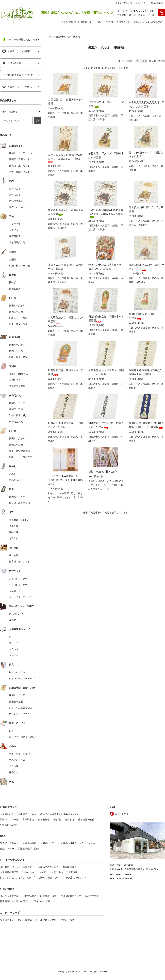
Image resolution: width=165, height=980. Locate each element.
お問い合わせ (67, 920)
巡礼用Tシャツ (17, 614)
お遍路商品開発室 (9, 872)
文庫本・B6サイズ (19, 374)
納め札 (13, 474)
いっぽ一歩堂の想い (24, 867)
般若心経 (14, 555)
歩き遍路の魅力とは (64, 819)
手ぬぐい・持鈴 (17, 760)
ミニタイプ (15, 591)
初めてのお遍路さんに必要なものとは (60, 814)
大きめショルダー (18, 578)
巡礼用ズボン (16, 201)
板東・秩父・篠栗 (18, 324)
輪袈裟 (13, 282)
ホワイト (14, 637)
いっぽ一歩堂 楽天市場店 (64, 872)
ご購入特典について (71, 896)
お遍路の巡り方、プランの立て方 (78, 843)
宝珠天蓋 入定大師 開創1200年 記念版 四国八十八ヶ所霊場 (65, 158)
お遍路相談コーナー (73, 867)
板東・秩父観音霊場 (19, 451)
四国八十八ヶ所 (17, 305)
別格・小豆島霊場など (21, 708)
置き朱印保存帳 (17, 386)
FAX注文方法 (92, 896)
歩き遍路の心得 (86, 819)
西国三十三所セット (19, 159)
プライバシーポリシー (43, 901)
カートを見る (122, 814)
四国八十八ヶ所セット (21, 153)
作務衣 (13, 620)
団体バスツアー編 (9, 819)
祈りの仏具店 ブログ (50, 878)
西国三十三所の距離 (28, 849)
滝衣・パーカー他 (18, 207)
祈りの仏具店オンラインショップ (17, 878)
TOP (49, 37)
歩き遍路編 (44, 819)
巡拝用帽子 (15, 236)
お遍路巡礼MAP (8, 825)
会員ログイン (142, 3)
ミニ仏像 (14, 766)
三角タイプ (15, 224)
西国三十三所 (16, 312)
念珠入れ (14, 538)
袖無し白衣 (15, 195)
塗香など (14, 772)
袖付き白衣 (15, 189)
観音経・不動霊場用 (19, 503)
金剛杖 (13, 259)
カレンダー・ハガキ (19, 714)
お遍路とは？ (7, 814)
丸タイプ (14, 230)
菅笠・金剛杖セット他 (21, 172)
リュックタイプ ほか (21, 597)
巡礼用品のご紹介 (27, 814)
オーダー (14, 655)
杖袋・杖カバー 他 (19, 266)
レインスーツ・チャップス (23, 678)
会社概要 (5, 867)
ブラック (14, 643)
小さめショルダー (18, 585)
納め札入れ (15, 480)
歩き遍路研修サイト (76, 878)
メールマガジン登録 (46, 920)
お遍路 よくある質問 (16, 51)
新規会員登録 (157, 3)
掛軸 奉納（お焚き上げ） (103, 472)
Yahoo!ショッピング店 (34, 872)
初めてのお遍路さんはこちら (20, 39)
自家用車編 (28, 819)
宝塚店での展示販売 (48, 867)
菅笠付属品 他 (17, 242)
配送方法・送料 (48, 896)
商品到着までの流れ (10, 896)
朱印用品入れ (16, 422)
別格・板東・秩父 (18, 357)
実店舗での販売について (18, 75)
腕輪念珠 (14, 532)
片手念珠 (14, 526)
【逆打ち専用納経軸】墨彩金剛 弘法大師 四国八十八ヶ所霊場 (106, 213)
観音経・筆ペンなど (19, 562)
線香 (11, 731)
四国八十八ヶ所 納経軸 (67, 37)
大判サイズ (15, 380)
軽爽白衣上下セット (19, 166)
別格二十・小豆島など (21, 457)
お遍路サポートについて (18, 87)
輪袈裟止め (15, 289)
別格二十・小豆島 (18, 318)
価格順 (152, 61)
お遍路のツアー (48, 843)
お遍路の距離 (29, 843)
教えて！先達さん (9, 843)
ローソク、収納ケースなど (23, 737)
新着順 (162, 61)
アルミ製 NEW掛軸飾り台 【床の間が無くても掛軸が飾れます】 (65, 480)
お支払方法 (31, 896)
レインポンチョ (17, 672)
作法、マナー (7, 849)
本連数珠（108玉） (19, 520)
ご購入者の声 (12, 63)
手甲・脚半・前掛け (19, 754)
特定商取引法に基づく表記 (14, 901)
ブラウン (14, 649)
